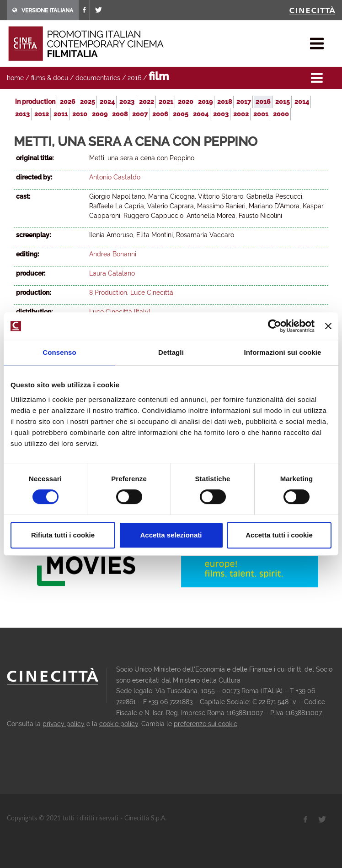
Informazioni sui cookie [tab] (283, 352)
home (15, 78)
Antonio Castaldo (115, 177)
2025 (88, 102)
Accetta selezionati (171, 535)
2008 (120, 114)
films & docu (50, 78)
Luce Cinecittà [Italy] (120, 312)
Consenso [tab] (59, 352)
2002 (241, 114)
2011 (61, 114)
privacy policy (64, 724)
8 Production (108, 293)
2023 (127, 102)
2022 (147, 102)
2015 (283, 102)
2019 (205, 102)
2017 (244, 102)
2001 (261, 114)
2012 (42, 114)
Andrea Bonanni (113, 254)
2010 (80, 114)
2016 (134, 78)
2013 (22, 114)
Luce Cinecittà (152, 293)
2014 (302, 102)
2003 (221, 114)
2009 (100, 114)
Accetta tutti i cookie (279, 535)
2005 (181, 114)
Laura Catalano (112, 273)
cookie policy (119, 724)
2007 (140, 114)
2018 (224, 102)
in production (35, 102)
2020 (186, 102)
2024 (107, 102)
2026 (68, 102)
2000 (281, 114)
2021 (166, 102)
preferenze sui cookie (206, 724)
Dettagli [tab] (171, 352)
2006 (160, 114)
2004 (201, 114)
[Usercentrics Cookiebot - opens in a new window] (275, 326)
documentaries (98, 78)
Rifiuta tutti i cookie (63, 535)
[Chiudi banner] (328, 326)
